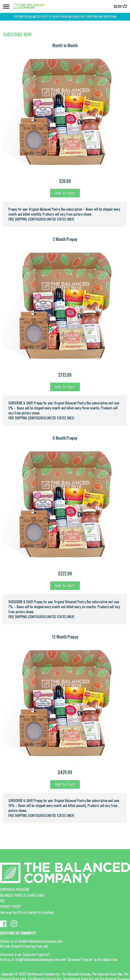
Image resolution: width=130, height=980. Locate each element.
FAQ (2, 901)
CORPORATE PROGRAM (15, 889)
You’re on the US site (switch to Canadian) (27, 912)
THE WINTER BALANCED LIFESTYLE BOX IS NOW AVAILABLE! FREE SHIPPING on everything (65, 17)
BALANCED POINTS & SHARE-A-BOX (22, 895)
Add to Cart (65, 193)
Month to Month (65, 45)
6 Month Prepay (65, 438)
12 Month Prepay (65, 637)
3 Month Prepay (65, 239)
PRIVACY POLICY (10, 906)
